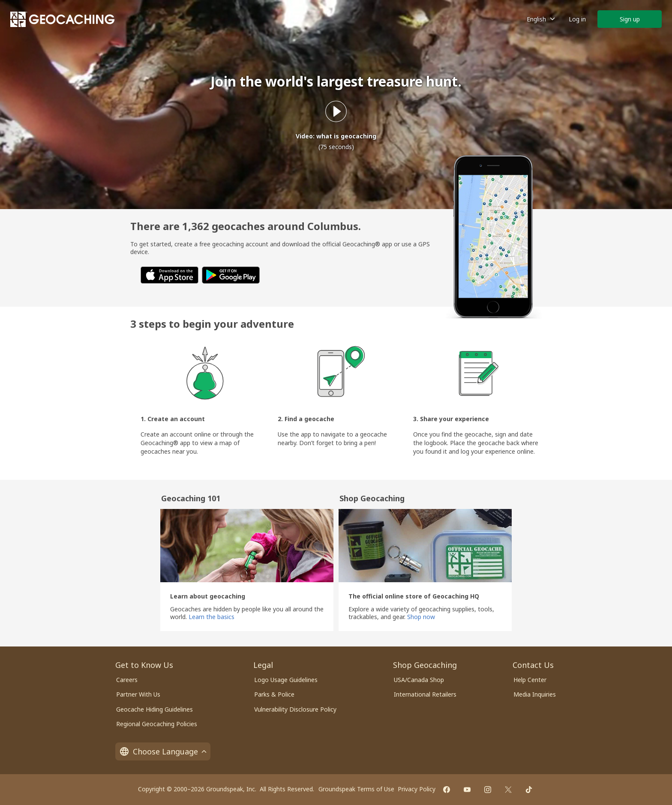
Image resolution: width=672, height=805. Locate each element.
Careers (127, 680)
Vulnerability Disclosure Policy (295, 709)
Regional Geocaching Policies (157, 724)
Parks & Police (274, 694)
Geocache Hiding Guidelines (154, 709)
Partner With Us (138, 694)
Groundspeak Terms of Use (356, 789)
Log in (577, 19)
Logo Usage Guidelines (286, 680)
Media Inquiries (535, 694)
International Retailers (425, 694)
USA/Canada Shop (419, 680)
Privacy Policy (417, 789)
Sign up (630, 19)
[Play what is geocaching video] (336, 111)
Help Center (530, 680)
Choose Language (163, 751)
